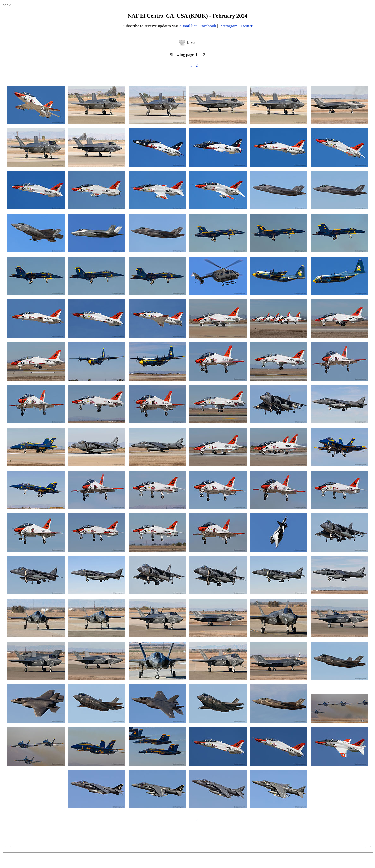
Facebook (208, 26)
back (7, 5)
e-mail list (188, 26)
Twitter (246, 26)
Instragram (228, 26)
